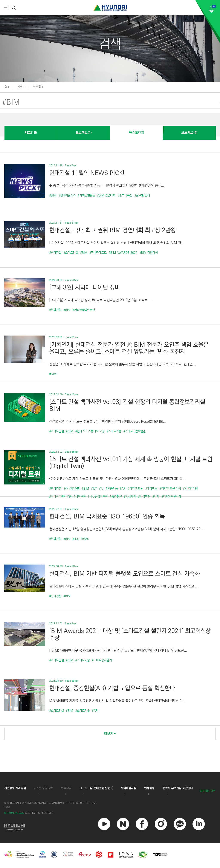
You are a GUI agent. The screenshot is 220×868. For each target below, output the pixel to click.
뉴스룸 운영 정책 (43, 788)
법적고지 (66, 788)
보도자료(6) (189, 133)
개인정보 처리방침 (15, 788)
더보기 (110, 734)
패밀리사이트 (208, 791)
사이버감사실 (128, 788)
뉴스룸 (37, 87)
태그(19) (31, 133)
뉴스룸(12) (137, 132)
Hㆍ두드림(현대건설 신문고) (96, 788)
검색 (20, 87)
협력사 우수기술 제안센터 (178, 788)
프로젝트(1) (84, 133)
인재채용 (149, 788)
